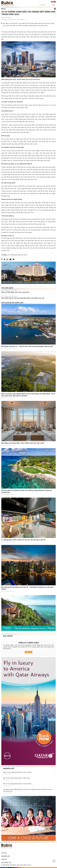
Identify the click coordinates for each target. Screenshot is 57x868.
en (52, 2)
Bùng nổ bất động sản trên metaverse (15, 292)
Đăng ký (29, 652)
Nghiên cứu (9, 768)
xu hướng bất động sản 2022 (18, 255)
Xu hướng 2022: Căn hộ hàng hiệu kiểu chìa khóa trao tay (23, 298)
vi (55, 2)
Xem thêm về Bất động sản (12, 303)
